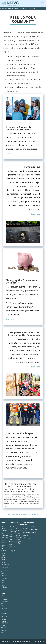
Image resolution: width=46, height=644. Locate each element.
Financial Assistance (12, 540)
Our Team (5, 613)
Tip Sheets (34, 527)
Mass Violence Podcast (4, 587)
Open (6, 506)
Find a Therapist (12, 550)
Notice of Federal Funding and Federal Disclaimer (23, 514)
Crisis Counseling (12, 531)
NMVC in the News (4, 627)
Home (2, 8)
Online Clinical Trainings (19, 535)
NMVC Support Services (19, 542)
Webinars (33, 533)
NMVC (43, 642)
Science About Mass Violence (4, 548)
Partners (4, 616)
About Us (4, 594)
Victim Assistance (12, 535)
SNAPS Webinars (4, 575)
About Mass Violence (4, 529)
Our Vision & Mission (5, 600)
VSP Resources (19, 529)
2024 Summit (4, 541)
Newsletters (34, 530)
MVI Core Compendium (6, 563)
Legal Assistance (12, 545)
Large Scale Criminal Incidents (4, 556)
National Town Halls (4, 580)
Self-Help (12, 527)
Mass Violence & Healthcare (5, 535)
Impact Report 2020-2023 (5, 621)
